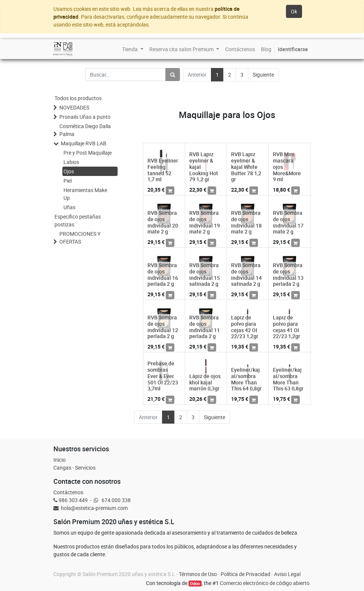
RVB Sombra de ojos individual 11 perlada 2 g (205, 327)
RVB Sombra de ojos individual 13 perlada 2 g (288, 274)
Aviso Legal (287, 574)
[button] (170, 191)
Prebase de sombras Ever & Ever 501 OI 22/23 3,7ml (163, 376)
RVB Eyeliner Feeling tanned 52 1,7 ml (163, 170)
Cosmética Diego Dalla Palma (85, 130)
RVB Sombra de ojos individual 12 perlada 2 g (163, 327)
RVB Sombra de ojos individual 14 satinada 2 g (246, 274)
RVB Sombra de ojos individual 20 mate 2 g (163, 222)
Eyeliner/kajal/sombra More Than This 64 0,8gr (246, 379)
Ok (294, 11)
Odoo (195, 584)
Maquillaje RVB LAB (84, 143)
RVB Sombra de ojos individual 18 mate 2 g (246, 222)
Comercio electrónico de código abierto (265, 583)
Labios (71, 162)
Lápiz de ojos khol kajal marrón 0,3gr (205, 382)
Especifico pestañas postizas (78, 220)
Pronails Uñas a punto (85, 117)
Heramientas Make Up (85, 194)
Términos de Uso (198, 574)
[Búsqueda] (173, 75)
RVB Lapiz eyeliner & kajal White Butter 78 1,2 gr (246, 167)
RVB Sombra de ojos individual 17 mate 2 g (288, 222)
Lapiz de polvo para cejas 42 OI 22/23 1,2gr (245, 327)
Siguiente (263, 75)
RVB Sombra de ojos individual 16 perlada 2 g (163, 274)
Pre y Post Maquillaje (88, 153)
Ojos (69, 171)
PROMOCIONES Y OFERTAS (80, 238)
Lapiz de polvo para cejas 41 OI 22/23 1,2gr (287, 327)
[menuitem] (133, 49)
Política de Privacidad (245, 574)
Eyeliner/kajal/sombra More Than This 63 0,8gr (288, 379)
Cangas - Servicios (74, 468)
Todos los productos (78, 98)
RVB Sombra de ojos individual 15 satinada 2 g (205, 274)
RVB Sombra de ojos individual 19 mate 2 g (205, 222)
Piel (68, 181)
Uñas (69, 207)
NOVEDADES (74, 107)
